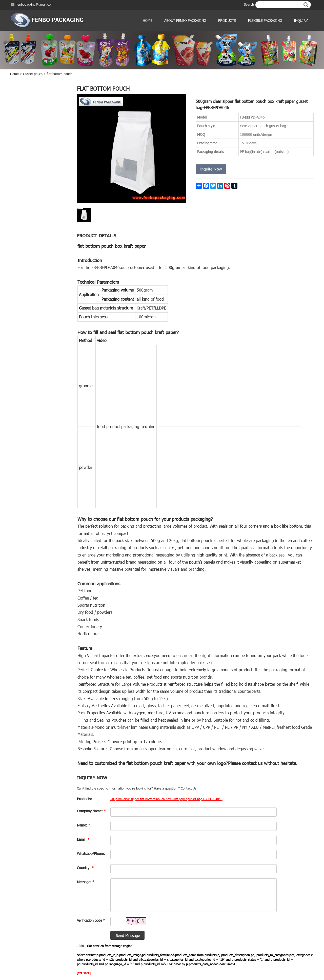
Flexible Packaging (265, 20)
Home (148, 20)
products (227, 20)
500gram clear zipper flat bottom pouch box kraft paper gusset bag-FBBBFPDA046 (166, 799)
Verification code (91, 920)
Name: (84, 825)
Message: (86, 882)
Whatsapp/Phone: (91, 853)
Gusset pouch (33, 74)
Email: (83, 839)
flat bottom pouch (59, 74)
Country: (85, 868)
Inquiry (301, 20)
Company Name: (91, 811)
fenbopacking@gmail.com (35, 4)
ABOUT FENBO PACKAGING (185, 20)
